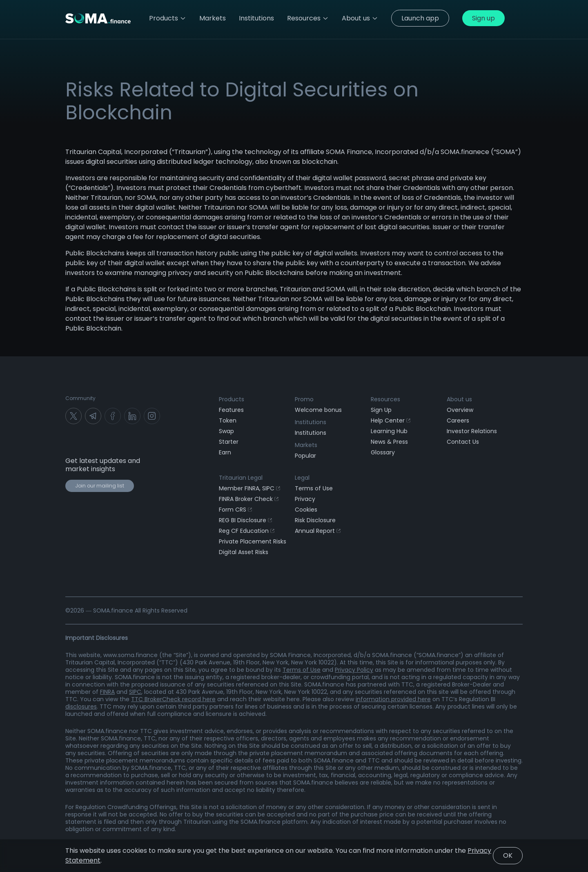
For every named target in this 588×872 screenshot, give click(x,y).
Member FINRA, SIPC (249, 488)
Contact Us (463, 442)
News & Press (389, 442)
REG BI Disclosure (245, 520)
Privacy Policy (354, 670)
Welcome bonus (318, 410)
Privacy (305, 499)
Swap (226, 431)
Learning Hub (389, 431)
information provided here (393, 699)
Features (231, 410)
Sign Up (381, 410)
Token (228, 420)
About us (360, 18)
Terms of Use (314, 488)
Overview (460, 410)
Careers (458, 420)
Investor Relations (472, 431)
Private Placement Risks (253, 541)
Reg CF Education (247, 531)
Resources (308, 18)
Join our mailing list (100, 486)
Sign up (483, 18)
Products (168, 18)
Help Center (391, 420)
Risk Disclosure (315, 520)
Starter (229, 442)
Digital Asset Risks (244, 552)
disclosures (81, 707)
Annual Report (318, 531)
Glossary (383, 452)
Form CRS (235, 510)
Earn (225, 452)
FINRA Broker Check (249, 499)
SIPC (135, 692)
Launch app (420, 18)
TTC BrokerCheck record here (173, 699)
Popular (305, 456)
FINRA (107, 692)
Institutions (311, 433)
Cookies (306, 510)
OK (508, 855)
